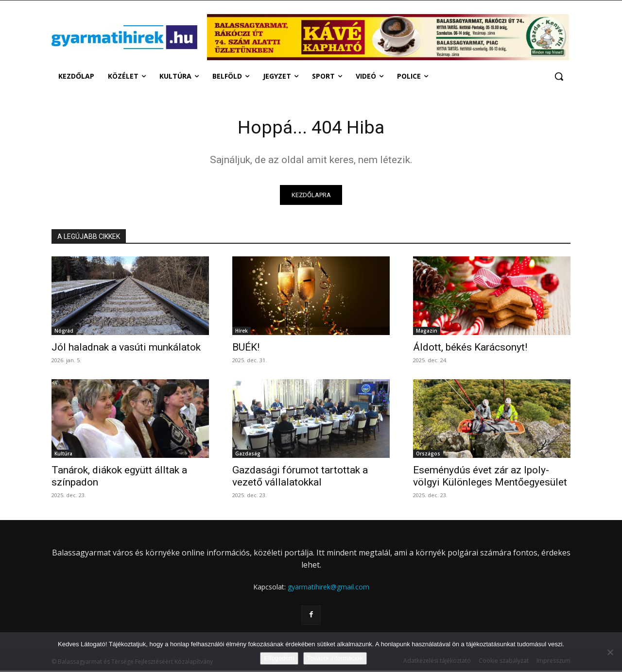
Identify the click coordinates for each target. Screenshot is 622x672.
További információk (335, 658)
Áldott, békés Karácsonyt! (470, 349)
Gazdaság (248, 455)
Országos (428, 455)
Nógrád (64, 333)
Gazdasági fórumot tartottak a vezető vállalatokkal (300, 478)
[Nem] (610, 652)
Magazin (427, 333)
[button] (559, 76)
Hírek (242, 333)
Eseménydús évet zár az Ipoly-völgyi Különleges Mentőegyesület (490, 478)
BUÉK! (246, 349)
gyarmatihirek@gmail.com (328, 589)
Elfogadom (279, 658)
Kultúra (63, 455)
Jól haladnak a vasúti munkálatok (126, 349)
